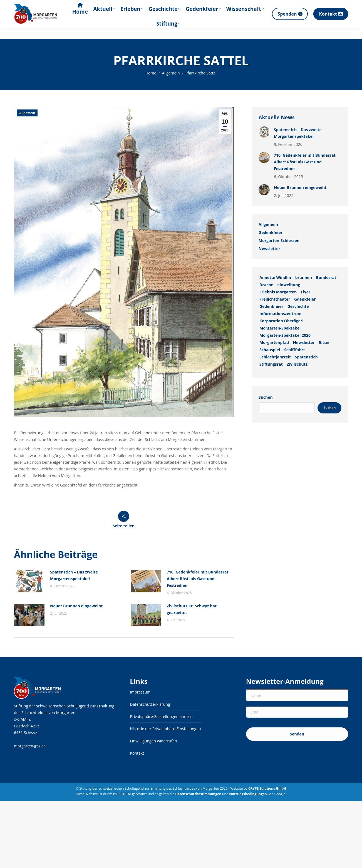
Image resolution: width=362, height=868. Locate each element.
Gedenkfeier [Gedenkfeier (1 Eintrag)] (271, 306)
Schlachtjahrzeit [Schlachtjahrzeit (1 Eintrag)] (275, 357)
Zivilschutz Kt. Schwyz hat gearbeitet (192, 609)
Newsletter (269, 249)
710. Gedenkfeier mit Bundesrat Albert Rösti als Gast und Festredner (198, 579)
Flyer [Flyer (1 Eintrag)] (305, 292)
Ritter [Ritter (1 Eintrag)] (324, 342)
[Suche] (308, 6)
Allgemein (27, 113)
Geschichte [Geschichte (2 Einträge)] (298, 306)
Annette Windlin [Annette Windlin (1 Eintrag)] (275, 277)
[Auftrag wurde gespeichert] (29, 581)
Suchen (266, 397)
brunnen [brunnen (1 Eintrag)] (303, 277)
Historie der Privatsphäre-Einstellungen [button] (165, 729)
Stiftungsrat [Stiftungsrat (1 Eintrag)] (271, 364)
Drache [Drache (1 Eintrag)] (266, 285)
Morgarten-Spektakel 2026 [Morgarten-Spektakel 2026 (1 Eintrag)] (285, 335)
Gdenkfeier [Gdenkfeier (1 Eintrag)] (305, 299)
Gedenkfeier (271, 232)
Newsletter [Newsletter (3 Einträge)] (304, 342)
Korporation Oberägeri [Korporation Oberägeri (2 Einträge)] (281, 321)
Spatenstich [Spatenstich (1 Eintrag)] (306, 357)
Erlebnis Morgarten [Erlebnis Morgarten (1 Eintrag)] (278, 292)
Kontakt (137, 753)
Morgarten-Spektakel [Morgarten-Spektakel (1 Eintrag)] (280, 328)
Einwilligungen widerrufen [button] (153, 741)
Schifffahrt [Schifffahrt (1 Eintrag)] (295, 350)
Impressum (140, 692)
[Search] (318, 6)
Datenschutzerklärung (150, 704)
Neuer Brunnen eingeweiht (76, 606)
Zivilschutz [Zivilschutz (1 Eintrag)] (297, 364)
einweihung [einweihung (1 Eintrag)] (289, 285)
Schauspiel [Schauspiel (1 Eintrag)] (270, 350)
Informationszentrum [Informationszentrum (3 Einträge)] (280, 314)
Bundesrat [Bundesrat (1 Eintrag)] (326, 277)
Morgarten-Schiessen (279, 240)
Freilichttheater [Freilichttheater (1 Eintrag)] (275, 299)
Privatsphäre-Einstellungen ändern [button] (161, 716)
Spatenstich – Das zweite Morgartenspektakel (74, 575)
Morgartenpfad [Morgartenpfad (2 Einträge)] (274, 342)
